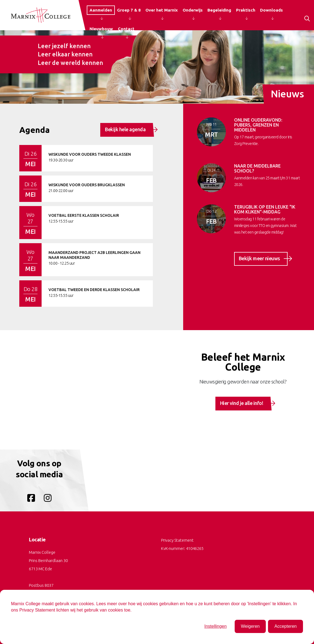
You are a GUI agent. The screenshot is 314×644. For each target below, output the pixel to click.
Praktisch (246, 10)
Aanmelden (101, 10)
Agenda (35, 130)
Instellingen (216, 626)
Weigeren (250, 626)
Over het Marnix (162, 10)
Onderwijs (193, 10)
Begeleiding (219, 10)
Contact (126, 29)
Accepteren (285, 626)
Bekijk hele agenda (129, 130)
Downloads (271, 10)
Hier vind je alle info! (245, 403)
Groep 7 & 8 (129, 10)
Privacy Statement (177, 540)
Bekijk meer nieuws (263, 259)
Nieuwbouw (101, 29)
